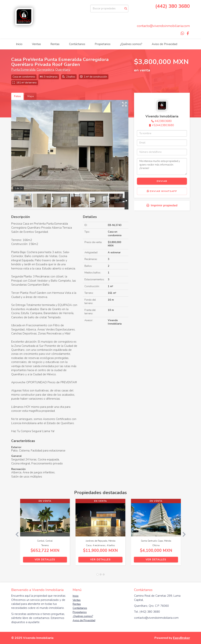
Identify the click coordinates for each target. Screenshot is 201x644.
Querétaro (63, 70)
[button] (16, 534)
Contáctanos (77, 44)
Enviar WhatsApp (162, 191)
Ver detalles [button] (45, 560)
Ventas (36, 44)
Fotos (17, 96)
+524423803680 (163, 125)
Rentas (55, 44)
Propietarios (103, 44)
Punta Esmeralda (23, 70)
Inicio (19, 44)
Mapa (31, 96)
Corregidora (45, 70)
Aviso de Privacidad (164, 44)
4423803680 (163, 121)
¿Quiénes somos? (131, 44)
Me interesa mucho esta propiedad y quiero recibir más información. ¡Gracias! (162, 166)
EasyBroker (182, 638)
